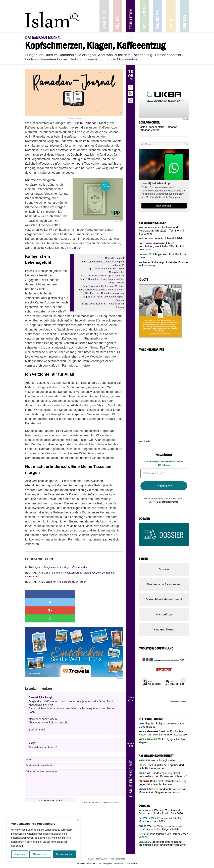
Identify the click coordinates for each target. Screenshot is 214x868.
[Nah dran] (78, 820)
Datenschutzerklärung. (168, 502)
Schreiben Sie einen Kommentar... (76, 758)
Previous (144, 680)
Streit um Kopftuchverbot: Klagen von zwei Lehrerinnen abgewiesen (70, 575)
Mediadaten (119, 863)
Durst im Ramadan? (85, 123)
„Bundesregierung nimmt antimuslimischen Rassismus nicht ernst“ (163, 843)
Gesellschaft (144, 16)
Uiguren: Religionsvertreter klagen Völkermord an (57, 567)
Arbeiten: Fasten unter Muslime (107, 286)
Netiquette (114, 778)
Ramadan (171, 127)
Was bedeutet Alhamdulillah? (160, 238)
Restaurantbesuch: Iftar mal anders (105, 290)
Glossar (164, 569)
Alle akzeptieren (64, 854)
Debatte (184, 16)
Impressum (90, 863)
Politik (117, 16)
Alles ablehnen (40, 854)
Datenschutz (131, 863)
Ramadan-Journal (149, 130)
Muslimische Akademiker (164, 584)
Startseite (104, 16)
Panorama (158, 16)
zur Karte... (146, 441)
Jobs (99, 863)
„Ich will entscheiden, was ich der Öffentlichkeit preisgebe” (162, 246)
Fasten (143, 127)
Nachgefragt (164, 615)
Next (182, 680)
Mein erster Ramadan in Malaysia (106, 293)
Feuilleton (131, 16)
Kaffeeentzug (156, 127)
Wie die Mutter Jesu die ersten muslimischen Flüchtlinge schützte (161, 828)
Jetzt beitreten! (164, 206)
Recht (171, 16)
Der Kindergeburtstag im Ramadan (106, 276)
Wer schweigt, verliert (158, 760)
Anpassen (20, 854)
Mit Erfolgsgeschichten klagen (56, 582)
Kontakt (81, 863)
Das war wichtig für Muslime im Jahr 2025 (160, 820)
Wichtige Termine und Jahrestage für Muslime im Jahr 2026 (161, 812)
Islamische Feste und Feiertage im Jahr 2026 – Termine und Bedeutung (161, 231)
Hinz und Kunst (164, 630)
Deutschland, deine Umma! (164, 600)
